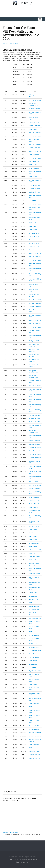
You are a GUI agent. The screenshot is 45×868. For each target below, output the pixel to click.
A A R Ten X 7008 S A (35, 100)
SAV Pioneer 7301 (34, 610)
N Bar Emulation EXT (35, 550)
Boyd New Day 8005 (35, 671)
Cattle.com (6, 43)
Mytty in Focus (33, 593)
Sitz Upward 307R (34, 341)
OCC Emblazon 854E (35, 651)
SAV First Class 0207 (35, 386)
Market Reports (14, 43)
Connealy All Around (35, 189)
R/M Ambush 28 (33, 599)
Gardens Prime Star (35, 192)
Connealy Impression (35, 448)
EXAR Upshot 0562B (35, 185)
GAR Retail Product (34, 557)
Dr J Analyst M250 (34, 543)
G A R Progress (33, 507)
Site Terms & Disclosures (29, 859)
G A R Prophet (33, 129)
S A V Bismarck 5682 (35, 489)
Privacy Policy (13, 859)
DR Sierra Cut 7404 (34, 444)
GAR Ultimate (33, 530)
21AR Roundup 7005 (35, 618)
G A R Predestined (34, 155)
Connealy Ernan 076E (35, 300)
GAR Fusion (32, 533)
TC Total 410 (32, 201)
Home (18, 862)
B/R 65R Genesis (34, 647)
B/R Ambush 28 (33, 482)
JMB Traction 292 (34, 161)
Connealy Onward (34, 654)
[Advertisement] (22, 774)
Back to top (25, 862)
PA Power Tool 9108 (35, 109)
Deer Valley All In (34, 123)
